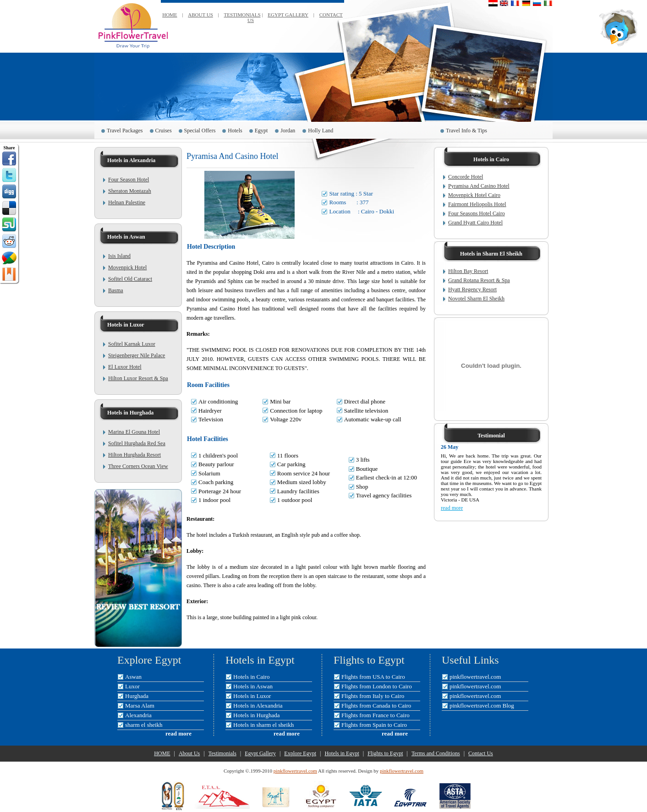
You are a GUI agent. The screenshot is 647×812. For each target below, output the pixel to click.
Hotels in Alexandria (258, 706)
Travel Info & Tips (466, 131)
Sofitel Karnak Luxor (132, 344)
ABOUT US (200, 15)
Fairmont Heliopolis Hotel (477, 204)
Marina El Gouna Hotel (134, 432)
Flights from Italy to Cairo (373, 696)
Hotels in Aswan (253, 686)
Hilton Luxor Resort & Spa (138, 378)
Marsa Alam (140, 706)
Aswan (133, 677)
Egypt (261, 131)
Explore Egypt (300, 753)
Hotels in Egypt (342, 753)
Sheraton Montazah (130, 191)
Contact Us (481, 753)
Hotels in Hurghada (257, 715)
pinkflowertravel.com (475, 677)
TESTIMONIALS (242, 15)
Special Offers (200, 131)
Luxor (132, 686)
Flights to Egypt (385, 753)
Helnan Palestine (127, 202)
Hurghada (137, 696)
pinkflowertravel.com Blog (482, 706)
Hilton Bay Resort (468, 271)
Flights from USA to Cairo (373, 677)
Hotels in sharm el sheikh (263, 725)
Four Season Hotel (129, 180)
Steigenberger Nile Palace (137, 355)
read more (452, 508)
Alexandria (138, 715)
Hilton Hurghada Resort (134, 455)
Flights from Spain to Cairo (374, 725)
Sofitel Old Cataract (130, 279)
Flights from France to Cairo (376, 715)
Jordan (288, 131)
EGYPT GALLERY (288, 15)
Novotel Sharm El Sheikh (476, 299)
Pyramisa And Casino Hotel (479, 186)
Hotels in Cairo (251, 677)
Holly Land (321, 131)
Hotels (235, 131)
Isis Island (119, 256)
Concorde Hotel (466, 177)
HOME (170, 15)
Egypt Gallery (260, 753)
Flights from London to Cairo (377, 686)
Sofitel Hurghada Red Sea (137, 443)
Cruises (164, 131)
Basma (116, 290)
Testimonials (222, 753)
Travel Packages (125, 131)
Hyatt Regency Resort (472, 289)
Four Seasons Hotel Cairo (477, 213)
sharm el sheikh (144, 725)
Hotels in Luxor (252, 696)
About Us (189, 753)
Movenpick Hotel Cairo (474, 195)
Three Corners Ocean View (138, 466)
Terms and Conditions (436, 753)
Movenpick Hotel (127, 267)
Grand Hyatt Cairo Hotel (475, 223)
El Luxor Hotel (125, 367)
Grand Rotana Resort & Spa (479, 280)
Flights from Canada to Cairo (376, 706)
